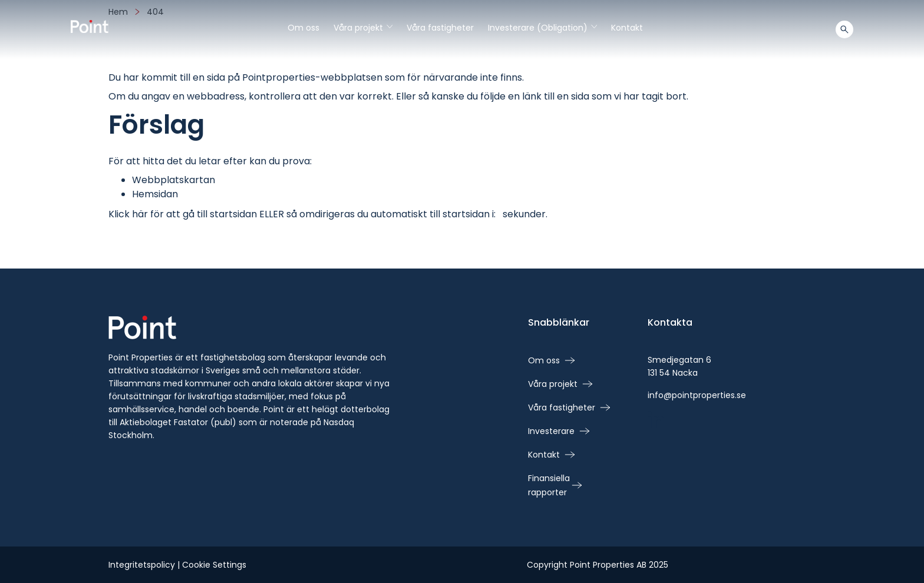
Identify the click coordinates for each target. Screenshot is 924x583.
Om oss (303, 28)
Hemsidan (155, 194)
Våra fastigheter (440, 28)
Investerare (551, 431)
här (140, 214)
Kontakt (627, 28)
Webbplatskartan (174, 180)
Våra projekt (363, 28)
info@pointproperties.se (697, 395)
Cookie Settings (214, 565)
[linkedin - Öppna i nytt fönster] (656, 420)
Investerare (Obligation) (542, 28)
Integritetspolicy (142, 565)
